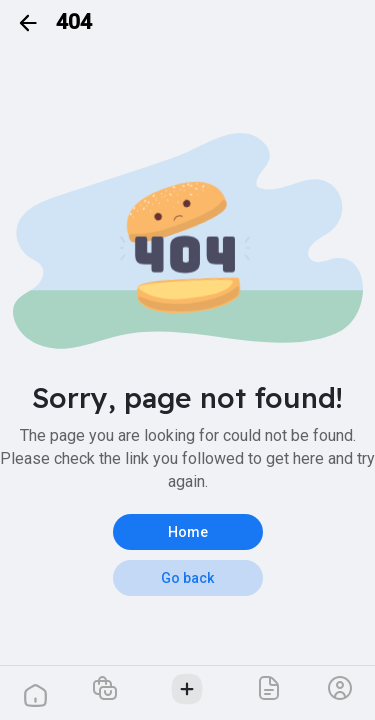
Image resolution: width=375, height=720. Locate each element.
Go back (187, 578)
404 (74, 22)
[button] (105, 687)
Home (188, 532)
